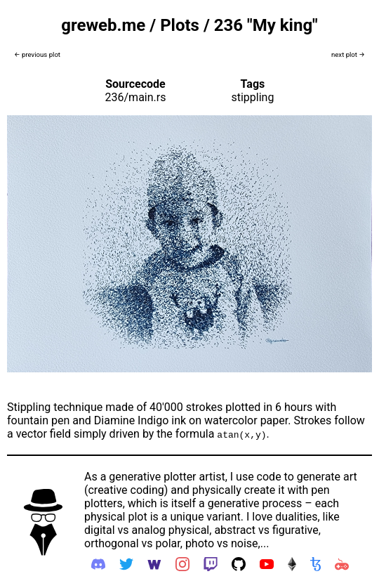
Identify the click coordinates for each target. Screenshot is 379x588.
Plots (180, 25)
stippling (252, 97)
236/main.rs (136, 97)
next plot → (348, 54)
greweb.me (103, 25)
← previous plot (37, 54)
